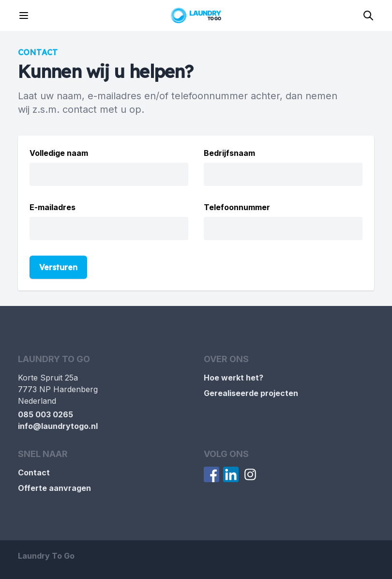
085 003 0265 (45, 414)
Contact (34, 472)
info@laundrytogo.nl (58, 426)
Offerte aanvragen (54, 488)
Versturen (58, 267)
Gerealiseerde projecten (251, 393)
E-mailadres (53, 207)
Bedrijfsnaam (229, 153)
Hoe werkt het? (234, 378)
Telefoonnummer (237, 207)
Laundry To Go (46, 556)
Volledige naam (59, 153)
